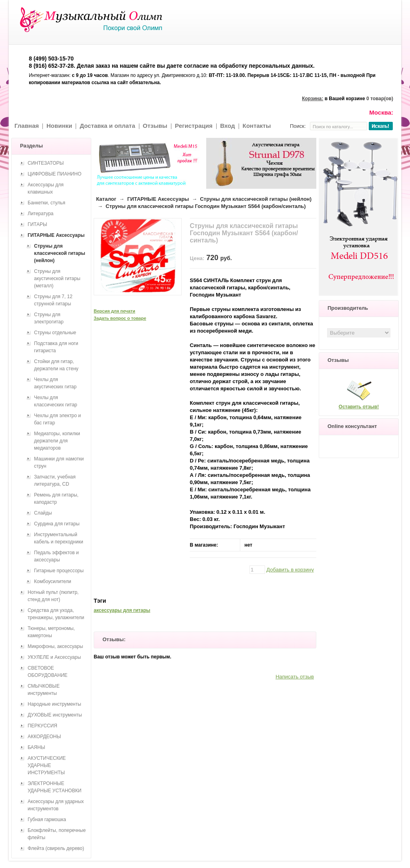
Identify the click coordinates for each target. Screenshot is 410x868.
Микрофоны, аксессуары (55, 646)
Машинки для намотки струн (59, 462)
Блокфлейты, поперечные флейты (57, 834)
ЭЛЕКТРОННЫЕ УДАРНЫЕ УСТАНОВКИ (54, 787)
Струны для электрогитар (49, 318)
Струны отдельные (55, 333)
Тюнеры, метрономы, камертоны (51, 632)
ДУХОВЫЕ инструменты (55, 715)
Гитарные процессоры (59, 571)
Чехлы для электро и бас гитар (57, 419)
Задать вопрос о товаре (120, 318)
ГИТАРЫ (37, 224)
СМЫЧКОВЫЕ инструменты (44, 690)
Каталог (106, 199)
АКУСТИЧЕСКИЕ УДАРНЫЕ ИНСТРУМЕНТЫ (47, 765)
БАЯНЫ (36, 747)
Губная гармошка (47, 820)
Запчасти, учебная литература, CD (55, 480)
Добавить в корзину (290, 570)
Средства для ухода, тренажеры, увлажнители (56, 614)
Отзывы (155, 126)
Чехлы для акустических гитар (55, 383)
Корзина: (313, 99)
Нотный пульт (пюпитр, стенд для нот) (53, 596)
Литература (41, 214)
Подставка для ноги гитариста (56, 347)
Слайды (43, 513)
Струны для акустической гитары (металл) (57, 279)
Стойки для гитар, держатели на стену (56, 365)
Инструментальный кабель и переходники (59, 538)
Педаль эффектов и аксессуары (56, 556)
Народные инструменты (54, 704)
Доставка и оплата (107, 126)
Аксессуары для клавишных (46, 188)
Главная (27, 126)
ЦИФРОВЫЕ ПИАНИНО (54, 174)
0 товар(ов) (380, 99)
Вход (228, 126)
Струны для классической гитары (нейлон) (256, 199)
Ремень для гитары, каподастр (56, 499)
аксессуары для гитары (122, 610)
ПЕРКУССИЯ (42, 726)
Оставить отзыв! (359, 407)
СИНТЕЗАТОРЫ (46, 163)
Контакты (257, 126)
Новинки (59, 126)
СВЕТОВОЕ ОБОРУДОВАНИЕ (48, 672)
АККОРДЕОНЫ (44, 737)
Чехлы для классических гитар (56, 401)
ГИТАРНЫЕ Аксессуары (158, 199)
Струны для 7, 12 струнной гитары (53, 300)
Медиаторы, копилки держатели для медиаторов (57, 441)
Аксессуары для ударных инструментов (56, 805)
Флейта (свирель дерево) (56, 848)
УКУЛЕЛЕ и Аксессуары (54, 657)
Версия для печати (115, 311)
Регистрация (194, 126)
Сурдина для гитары (57, 524)
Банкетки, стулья (46, 203)
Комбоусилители (53, 581)
